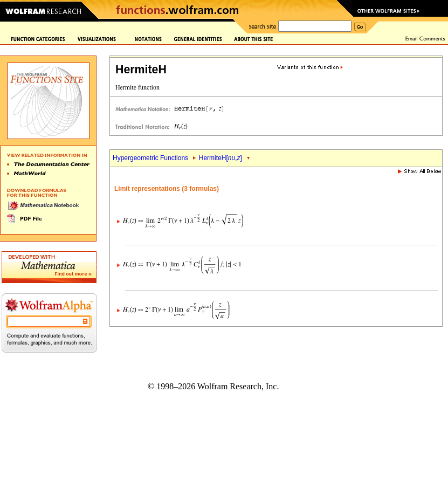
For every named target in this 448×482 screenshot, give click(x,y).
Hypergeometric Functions (150, 158)
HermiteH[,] (220, 158)
